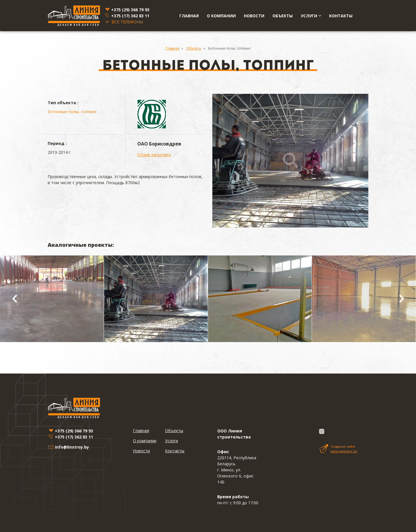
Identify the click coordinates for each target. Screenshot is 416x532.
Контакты (341, 16)
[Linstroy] (74, 16)
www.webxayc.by (344, 451)
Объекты (283, 16)
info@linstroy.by (72, 447)
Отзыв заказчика (154, 155)
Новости (254, 16)
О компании (221, 16)
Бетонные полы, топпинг (72, 112)
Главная (189, 16)
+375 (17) (130, 16)
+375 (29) (130, 10)
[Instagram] (322, 432)
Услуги (311, 16)
